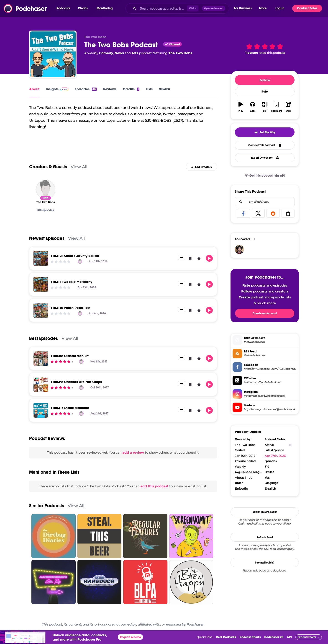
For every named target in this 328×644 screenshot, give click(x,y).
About (34, 89)
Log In (280, 8)
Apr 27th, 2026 (275, 456)
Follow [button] (265, 80)
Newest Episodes (47, 238)
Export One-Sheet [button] (265, 158)
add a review (133, 453)
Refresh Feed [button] (265, 537)
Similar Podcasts (47, 506)
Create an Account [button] (265, 313)
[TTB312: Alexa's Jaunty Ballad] (41, 258)
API (289, 637)
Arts (135, 53)
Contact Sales (307, 8)
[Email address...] (265, 202)
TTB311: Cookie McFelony (72, 282)
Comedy (106, 53)
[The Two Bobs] (46, 190)
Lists (149, 89)
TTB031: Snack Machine (70, 408)
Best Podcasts (226, 637)
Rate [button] (265, 92)
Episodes (86, 89)
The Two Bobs (180, 53)
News (119, 53)
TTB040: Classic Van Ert (70, 356)
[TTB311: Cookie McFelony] (41, 284)
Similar (165, 89)
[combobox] (177, 8)
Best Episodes (44, 338)
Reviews (110, 89)
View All (79, 167)
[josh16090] (239, 249)
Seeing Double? (265, 563)
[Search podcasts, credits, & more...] (162, 8)
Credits (131, 89)
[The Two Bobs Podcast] (53, 54)
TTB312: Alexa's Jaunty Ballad (75, 256)
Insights (57, 89)
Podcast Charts (250, 637)
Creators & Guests (48, 167)
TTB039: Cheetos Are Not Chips (76, 382)
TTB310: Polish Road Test (71, 308)
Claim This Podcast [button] (265, 512)
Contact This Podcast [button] (265, 145)
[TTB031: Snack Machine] (41, 410)
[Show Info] (290, 445)
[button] (64, 8)
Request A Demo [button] (130, 637)
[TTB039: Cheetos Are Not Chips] (41, 384)
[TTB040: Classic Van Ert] (41, 358)
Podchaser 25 (274, 637)
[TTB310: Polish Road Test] (41, 310)
